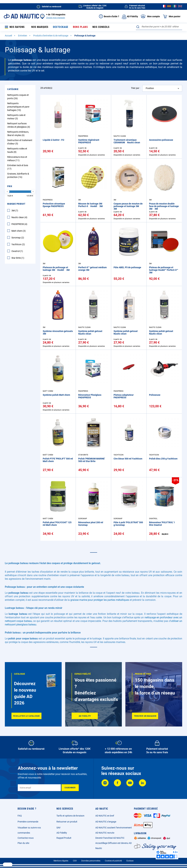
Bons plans (79, 27)
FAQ (20, 816)
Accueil (9, 36)
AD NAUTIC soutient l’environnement (114, 828)
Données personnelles (91, 861)
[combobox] (159, 27)
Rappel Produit (64, 838)
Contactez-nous (26, 838)
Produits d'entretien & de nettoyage (51, 36)
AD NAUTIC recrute (105, 833)
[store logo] (21, 16)
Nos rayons (15, 27)
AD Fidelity (62, 833)
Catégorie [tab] (13, 90)
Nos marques (40, 27)
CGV (75, 861)
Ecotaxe (130, 861)
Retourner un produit (67, 822)
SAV (58, 828)
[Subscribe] (70, 788)
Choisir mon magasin (56, 18)
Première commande (28, 822)
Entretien (23, 36)
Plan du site (23, 843)
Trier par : (136, 88)
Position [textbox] (150, 89)
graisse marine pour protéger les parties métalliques (100, 600)
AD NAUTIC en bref (105, 816)
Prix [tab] (10, 187)
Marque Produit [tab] (16, 204)
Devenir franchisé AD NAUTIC (110, 838)
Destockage (60, 27)
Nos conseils (99, 27)
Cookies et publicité (113, 861)
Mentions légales (61, 861)
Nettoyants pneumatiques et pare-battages (18, 107)
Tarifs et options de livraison (70, 816)
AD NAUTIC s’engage (106, 822)
